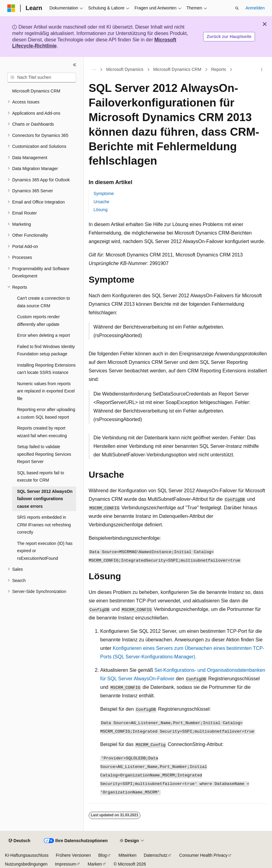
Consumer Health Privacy (203, 855)
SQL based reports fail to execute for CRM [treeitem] (41, 477)
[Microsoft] (11, 8)
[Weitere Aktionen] (262, 70)
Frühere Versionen (73, 855)
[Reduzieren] (75, 65)
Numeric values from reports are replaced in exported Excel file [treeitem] (46, 391)
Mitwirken (127, 855)
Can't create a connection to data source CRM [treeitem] (44, 302)
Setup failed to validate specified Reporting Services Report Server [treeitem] (44, 454)
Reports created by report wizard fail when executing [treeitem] (42, 432)
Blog (102, 855)
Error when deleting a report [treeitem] (44, 335)
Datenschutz (156, 855)
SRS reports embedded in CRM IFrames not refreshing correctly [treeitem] (44, 525)
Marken (95, 864)
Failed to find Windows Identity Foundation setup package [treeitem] (46, 350)
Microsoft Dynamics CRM (177, 69)
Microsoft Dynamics (125, 69)
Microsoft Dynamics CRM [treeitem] (36, 91)
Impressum (65, 864)
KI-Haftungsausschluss (27, 855)
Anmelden (255, 8)
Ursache (101, 202)
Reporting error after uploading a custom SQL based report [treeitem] (46, 413)
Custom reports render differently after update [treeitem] (38, 321)
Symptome (104, 193)
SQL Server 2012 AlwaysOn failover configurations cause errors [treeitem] (45, 499)
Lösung (101, 210)
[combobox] (42, 78)
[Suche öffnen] (237, 8)
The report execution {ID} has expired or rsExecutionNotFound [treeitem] (45, 551)
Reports (219, 69)
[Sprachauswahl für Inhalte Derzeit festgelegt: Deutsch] (19, 841)
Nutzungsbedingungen (26, 864)
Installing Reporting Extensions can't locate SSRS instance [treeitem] (46, 369)
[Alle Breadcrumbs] (94, 70)
